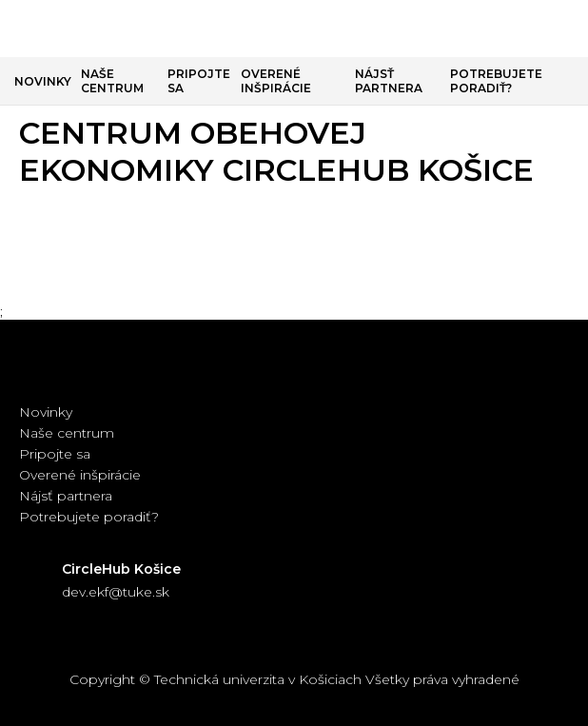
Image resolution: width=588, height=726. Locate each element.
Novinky (43, 81)
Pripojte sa (199, 81)
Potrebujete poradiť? (496, 81)
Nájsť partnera (389, 81)
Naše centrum (112, 81)
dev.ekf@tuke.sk (116, 592)
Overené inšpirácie (276, 81)
